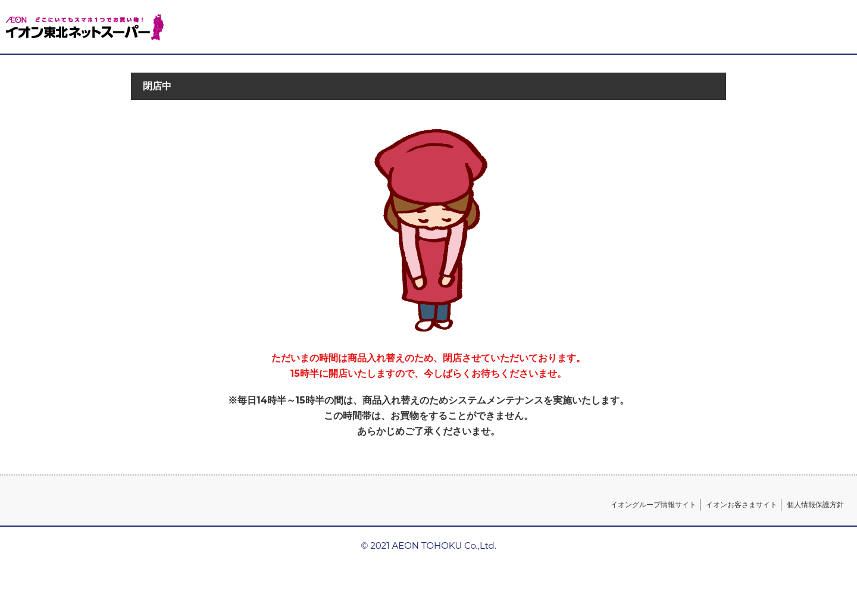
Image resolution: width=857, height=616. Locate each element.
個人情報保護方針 (815, 504)
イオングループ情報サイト (653, 504)
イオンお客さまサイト (742, 504)
